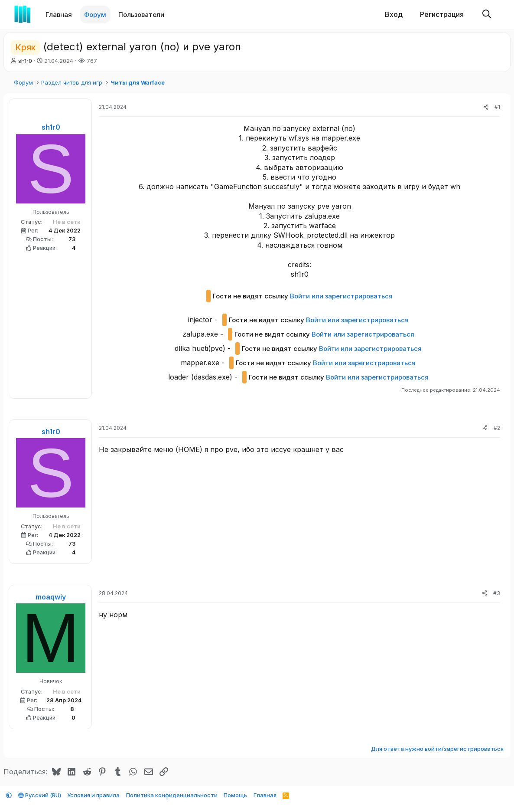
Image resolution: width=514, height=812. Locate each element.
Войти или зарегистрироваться (341, 296)
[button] (170, 15)
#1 (497, 107)
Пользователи (141, 15)
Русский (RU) (40, 795)
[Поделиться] (486, 107)
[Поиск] (487, 15)
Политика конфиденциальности (172, 795)
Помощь (235, 795)
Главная (59, 15)
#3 (497, 593)
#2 (497, 428)
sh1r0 (25, 61)
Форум (95, 15)
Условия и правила (93, 795)
